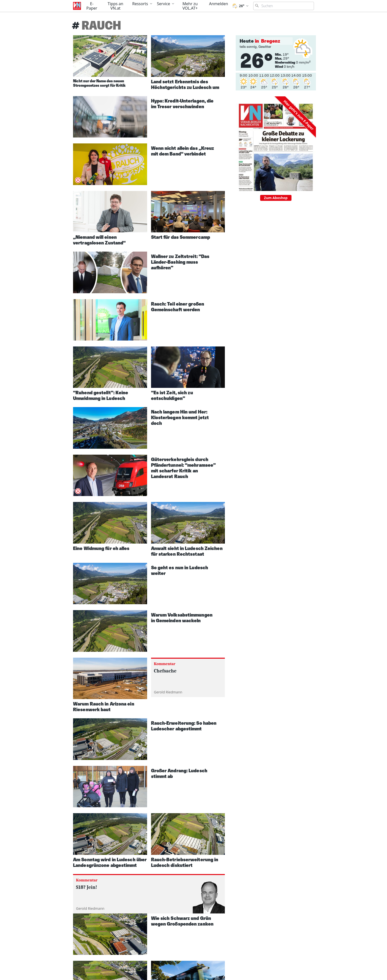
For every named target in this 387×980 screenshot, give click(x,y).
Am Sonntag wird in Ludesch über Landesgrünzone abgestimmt (110, 862)
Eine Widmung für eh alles (101, 548)
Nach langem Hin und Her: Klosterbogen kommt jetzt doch (180, 417)
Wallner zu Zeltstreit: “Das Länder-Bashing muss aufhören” (180, 262)
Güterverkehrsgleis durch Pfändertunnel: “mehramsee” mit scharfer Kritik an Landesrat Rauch (184, 468)
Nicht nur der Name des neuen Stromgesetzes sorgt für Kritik (99, 83)
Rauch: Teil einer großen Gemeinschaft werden (178, 307)
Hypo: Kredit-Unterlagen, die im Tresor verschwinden (182, 104)
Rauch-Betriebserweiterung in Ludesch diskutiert (185, 862)
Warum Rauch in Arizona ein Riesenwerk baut (104, 707)
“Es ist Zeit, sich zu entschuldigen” (172, 395)
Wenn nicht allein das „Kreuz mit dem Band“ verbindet (183, 151)
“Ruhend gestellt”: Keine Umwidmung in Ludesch (101, 395)
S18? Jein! (87, 887)
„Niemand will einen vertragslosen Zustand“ (99, 240)
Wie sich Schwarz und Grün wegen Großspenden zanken (182, 921)
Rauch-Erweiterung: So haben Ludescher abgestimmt (184, 726)
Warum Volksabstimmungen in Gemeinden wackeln (182, 618)
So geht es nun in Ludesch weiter (180, 570)
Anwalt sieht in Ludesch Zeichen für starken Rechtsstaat (187, 551)
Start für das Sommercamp (181, 237)
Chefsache (165, 671)
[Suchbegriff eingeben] (284, 6)
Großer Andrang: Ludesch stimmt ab (179, 773)
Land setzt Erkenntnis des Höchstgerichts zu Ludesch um (185, 84)
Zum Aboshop (276, 198)
